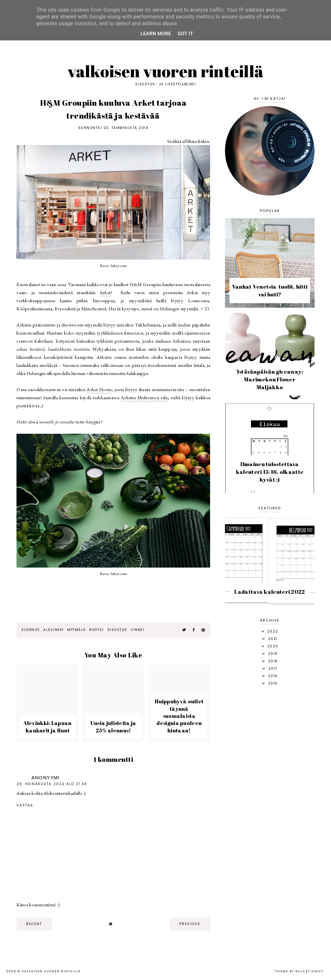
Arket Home (99, 389)
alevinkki (54, 630)
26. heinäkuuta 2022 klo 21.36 (52, 784)
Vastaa (25, 805)
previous (190, 924)
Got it (186, 34)
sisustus (117, 630)
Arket (105, 292)
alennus (31, 630)
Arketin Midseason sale (144, 397)
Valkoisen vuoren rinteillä (166, 71)
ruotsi (96, 630)
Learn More (156, 34)
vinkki (137, 630)
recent (34, 924)
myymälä (77, 630)
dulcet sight (309, 971)
